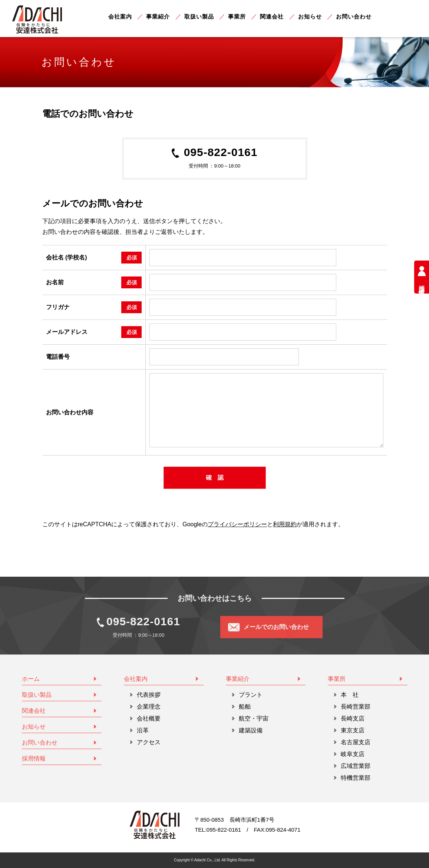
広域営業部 (356, 766)
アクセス (149, 742)
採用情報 (422, 277)
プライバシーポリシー (237, 524)
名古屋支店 (356, 742)
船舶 (245, 707)
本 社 (350, 695)
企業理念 (149, 707)
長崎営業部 (356, 707)
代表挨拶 (149, 695)
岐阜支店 (353, 754)
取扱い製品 (199, 16)
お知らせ (310, 16)
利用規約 (285, 524)
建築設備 (251, 730)
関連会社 (272, 16)
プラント (251, 695)
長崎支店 (353, 718)
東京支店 (353, 730)
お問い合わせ (354, 16)
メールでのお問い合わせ (276, 627)
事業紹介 (158, 16)
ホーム (31, 679)
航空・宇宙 (254, 718)
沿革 (143, 730)
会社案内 (120, 16)
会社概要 (149, 718)
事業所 (237, 16)
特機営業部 (356, 778)
